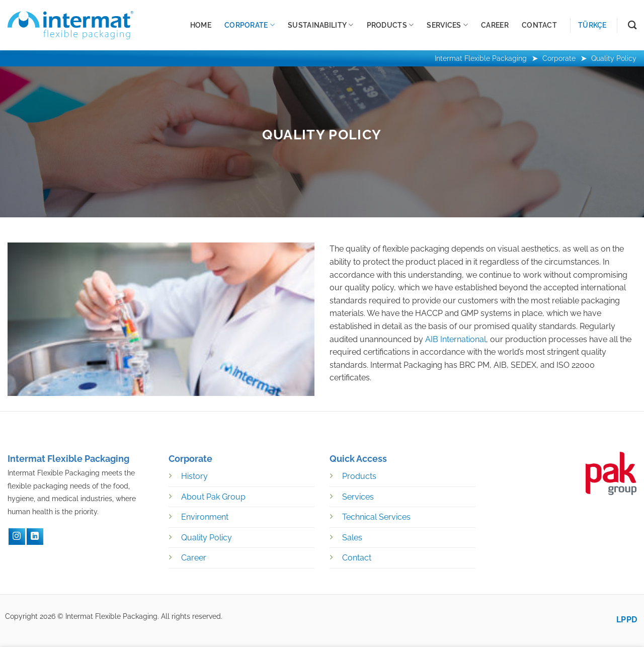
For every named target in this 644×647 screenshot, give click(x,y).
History (194, 476)
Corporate (250, 25)
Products (390, 25)
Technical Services (376, 517)
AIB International (456, 339)
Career (495, 25)
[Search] (632, 25)
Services (447, 25)
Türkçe (592, 25)
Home (201, 25)
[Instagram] (17, 537)
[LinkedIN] (35, 537)
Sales (352, 538)
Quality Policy (207, 538)
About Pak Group (213, 497)
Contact (539, 25)
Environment (205, 517)
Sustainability (321, 25)
